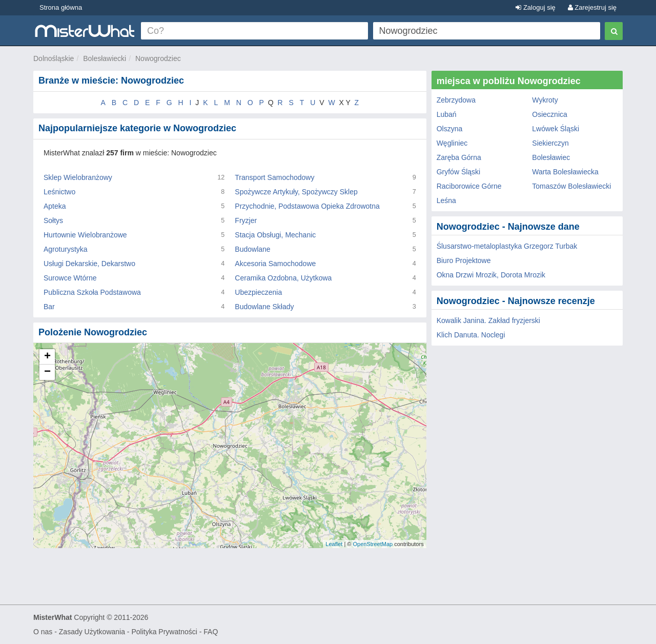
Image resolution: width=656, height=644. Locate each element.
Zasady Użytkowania (92, 632)
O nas (43, 632)
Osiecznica (549, 114)
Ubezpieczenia (258, 292)
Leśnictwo (59, 192)
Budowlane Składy (264, 307)
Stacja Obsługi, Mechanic (275, 235)
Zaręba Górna (459, 157)
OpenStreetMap (373, 544)
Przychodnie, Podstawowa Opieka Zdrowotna (307, 206)
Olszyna (450, 129)
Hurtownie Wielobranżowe (85, 235)
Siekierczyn (550, 143)
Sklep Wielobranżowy (78, 177)
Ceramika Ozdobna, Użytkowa (283, 278)
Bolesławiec (551, 157)
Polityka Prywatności (164, 632)
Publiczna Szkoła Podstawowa (92, 292)
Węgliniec (452, 143)
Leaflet (334, 544)
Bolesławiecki (105, 58)
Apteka (55, 206)
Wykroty (545, 100)
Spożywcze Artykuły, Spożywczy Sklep (296, 192)
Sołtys (53, 220)
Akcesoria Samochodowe (275, 264)
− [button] (47, 372)
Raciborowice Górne (469, 186)
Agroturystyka (66, 249)
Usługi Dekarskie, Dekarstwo (89, 264)
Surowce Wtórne (70, 278)
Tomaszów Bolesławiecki (571, 186)
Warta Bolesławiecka (565, 172)
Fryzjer (246, 220)
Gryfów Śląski (459, 172)
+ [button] (47, 357)
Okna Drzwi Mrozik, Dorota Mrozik (491, 275)
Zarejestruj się (592, 7)
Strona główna (61, 7)
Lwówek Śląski (556, 129)
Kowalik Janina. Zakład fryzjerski (488, 320)
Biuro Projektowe (464, 260)
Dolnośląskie (54, 58)
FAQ (211, 632)
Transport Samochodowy (274, 177)
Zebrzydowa (456, 100)
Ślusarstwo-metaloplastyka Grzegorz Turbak (507, 246)
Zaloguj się (535, 7)
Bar (49, 307)
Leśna (446, 200)
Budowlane (252, 249)
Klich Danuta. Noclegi (471, 335)
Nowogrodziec (158, 58)
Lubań (447, 114)
